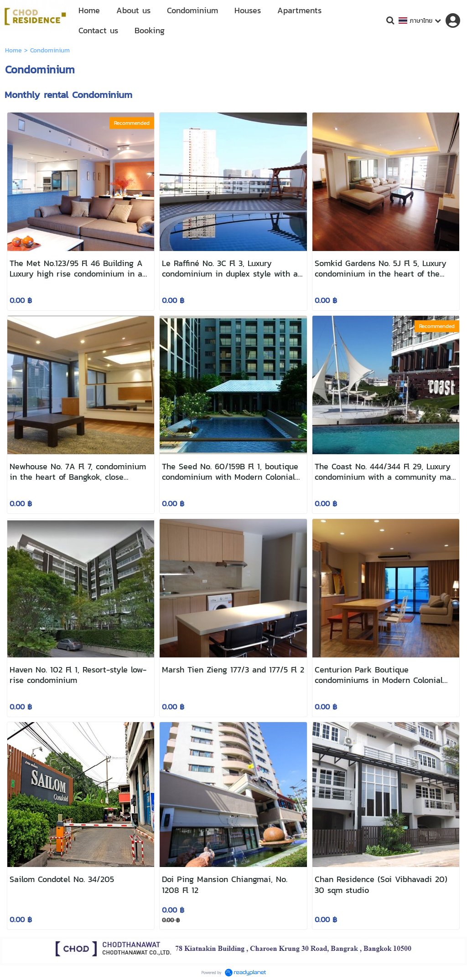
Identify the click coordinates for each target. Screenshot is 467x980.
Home (13, 50)
